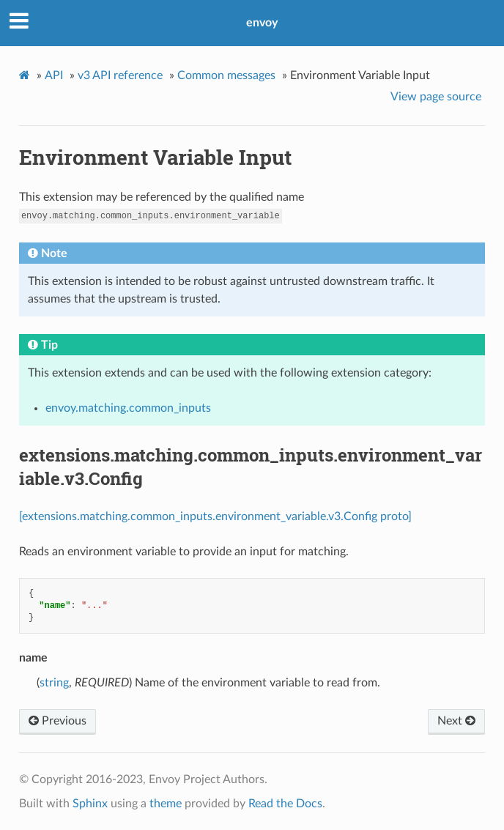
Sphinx (90, 804)
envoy (262, 23)
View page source (436, 97)
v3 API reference (120, 75)
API (54, 75)
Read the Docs (285, 804)
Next (456, 721)
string (54, 683)
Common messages (226, 75)
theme (166, 804)
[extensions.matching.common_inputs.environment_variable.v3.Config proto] (215, 516)
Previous (58, 721)
